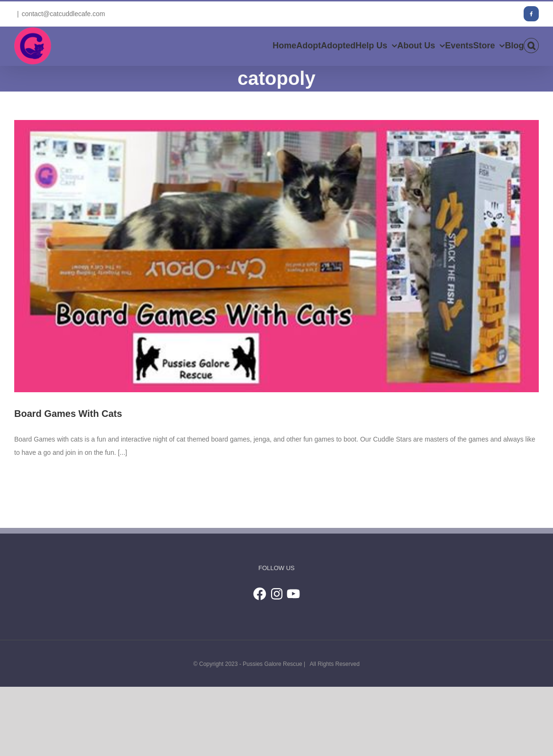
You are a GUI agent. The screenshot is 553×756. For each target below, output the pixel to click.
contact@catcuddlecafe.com (63, 14)
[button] (531, 46)
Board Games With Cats (68, 414)
